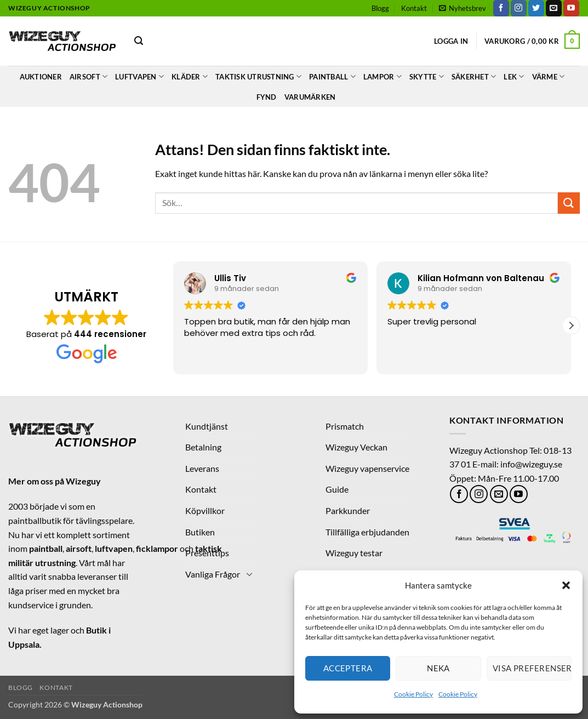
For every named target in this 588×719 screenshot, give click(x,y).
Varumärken (310, 97)
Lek (514, 76)
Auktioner (41, 77)
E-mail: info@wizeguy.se (517, 464)
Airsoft (89, 76)
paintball (46, 548)
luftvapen (114, 548)
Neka (438, 668)
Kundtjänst (207, 426)
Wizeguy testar (354, 553)
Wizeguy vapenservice (367, 468)
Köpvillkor (205, 510)
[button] (566, 585)
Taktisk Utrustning (258, 76)
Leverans (202, 468)
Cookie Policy (413, 694)
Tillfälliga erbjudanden (367, 532)
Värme (549, 76)
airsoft (79, 548)
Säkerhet (474, 76)
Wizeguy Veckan (356, 447)
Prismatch (345, 426)
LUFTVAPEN (139, 76)
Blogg (380, 8)
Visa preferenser (532, 668)
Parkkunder (348, 510)
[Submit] (569, 203)
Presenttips (207, 553)
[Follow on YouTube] (571, 8)
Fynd (267, 97)
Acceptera (348, 668)
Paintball (332, 76)
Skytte (427, 76)
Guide (337, 489)
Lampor (383, 76)
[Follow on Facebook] (501, 8)
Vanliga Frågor (213, 574)
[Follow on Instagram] (519, 8)
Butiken (200, 532)
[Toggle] (249, 574)
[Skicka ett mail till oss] (554, 8)
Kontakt (414, 8)
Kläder (190, 76)
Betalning (203, 447)
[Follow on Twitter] (536, 8)
